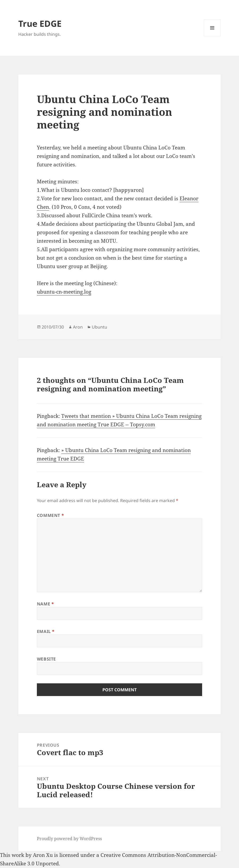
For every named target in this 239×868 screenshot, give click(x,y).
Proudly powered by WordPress (69, 839)
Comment (51, 515)
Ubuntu (99, 327)
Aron (78, 327)
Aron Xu (43, 855)
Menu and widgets (212, 36)
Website (46, 659)
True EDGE (40, 23)
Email (46, 631)
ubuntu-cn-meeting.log (64, 292)
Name (45, 604)
